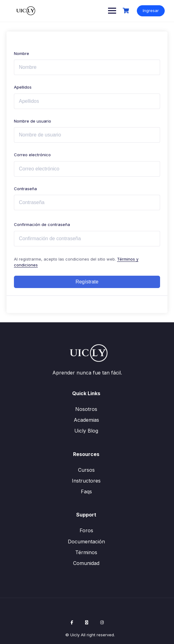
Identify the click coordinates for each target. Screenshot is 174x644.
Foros (86, 530)
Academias (86, 420)
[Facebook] (72, 622)
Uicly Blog (86, 431)
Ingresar (151, 10)
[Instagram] (102, 622)
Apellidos (23, 87)
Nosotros (86, 409)
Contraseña (25, 189)
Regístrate (87, 282)
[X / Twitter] (87, 622)
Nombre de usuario (33, 121)
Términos (86, 552)
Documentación (86, 542)
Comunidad (86, 563)
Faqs (86, 491)
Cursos (86, 470)
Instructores (86, 481)
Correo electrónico (32, 155)
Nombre (22, 53)
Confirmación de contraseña (42, 224)
